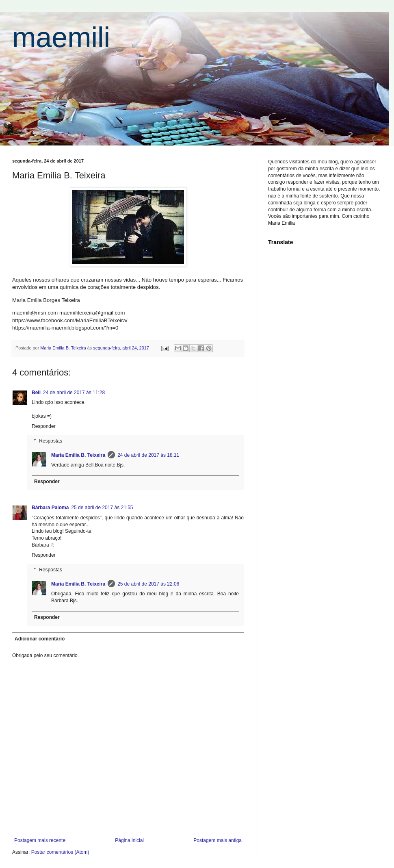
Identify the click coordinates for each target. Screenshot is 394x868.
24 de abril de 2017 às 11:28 (74, 393)
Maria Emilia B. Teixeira (78, 455)
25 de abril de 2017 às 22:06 (148, 584)
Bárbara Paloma (50, 508)
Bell (36, 393)
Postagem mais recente (40, 840)
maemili (61, 37)
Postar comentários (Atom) (60, 852)
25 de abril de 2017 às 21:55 (102, 508)
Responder (44, 426)
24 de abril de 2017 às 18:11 (148, 455)
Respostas (51, 441)
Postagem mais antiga (218, 840)
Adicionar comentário (40, 639)
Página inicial (129, 840)
